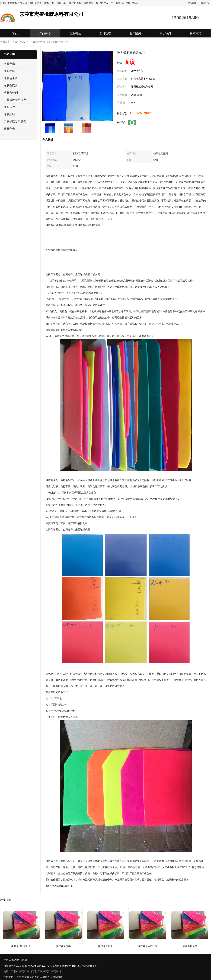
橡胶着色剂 (39, 42)
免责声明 (34, 977)
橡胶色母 (9, 64)
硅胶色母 (9, 129)
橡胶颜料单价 (190, 946)
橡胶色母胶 (11, 78)
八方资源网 (23, 977)
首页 (15, 33)
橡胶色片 (9, 107)
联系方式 (195, 33)
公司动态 (105, 33)
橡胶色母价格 (63, 946)
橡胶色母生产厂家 (148, 946)
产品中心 (45, 33)
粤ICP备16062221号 (39, 966)
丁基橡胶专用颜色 (15, 100)
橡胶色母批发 (105, 946)
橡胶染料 (9, 114)
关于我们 (165, 33)
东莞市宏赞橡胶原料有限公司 (66, 966)
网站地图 (58, 977)
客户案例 (135, 33)
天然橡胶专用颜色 (15, 121)
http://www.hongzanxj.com (59, 886)
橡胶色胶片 (11, 85)
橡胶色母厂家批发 (21, 946)
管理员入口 (46, 977)
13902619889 (141, 113)
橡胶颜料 (9, 71)
